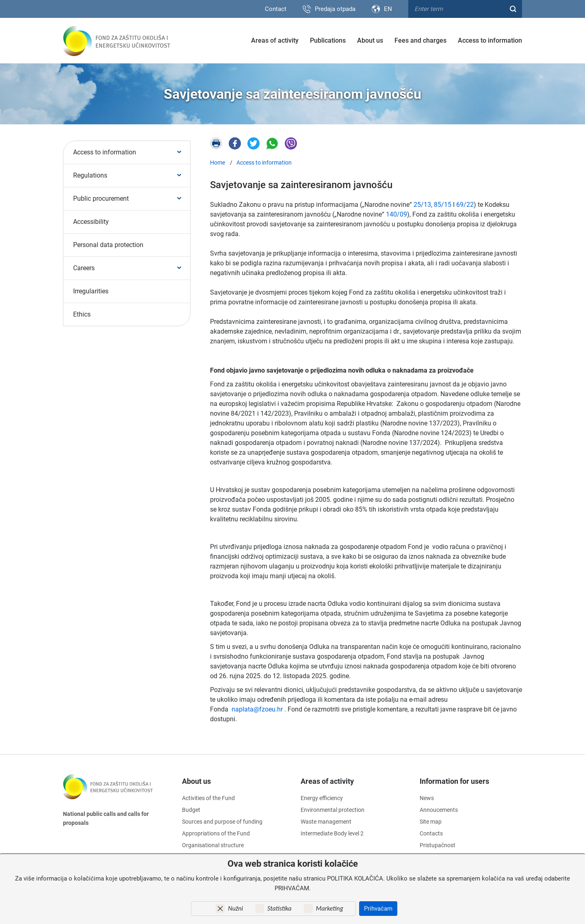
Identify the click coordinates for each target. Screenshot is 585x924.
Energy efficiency (322, 798)
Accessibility (91, 222)
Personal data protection (108, 245)
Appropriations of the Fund (216, 833)
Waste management (326, 822)
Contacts (431, 833)
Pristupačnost (438, 845)
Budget (191, 810)
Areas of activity (275, 40)
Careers (84, 268)
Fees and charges (420, 40)
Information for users (454, 781)
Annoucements (439, 810)
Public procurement (101, 198)
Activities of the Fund (208, 798)
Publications (328, 40)
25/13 (422, 205)
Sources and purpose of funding (222, 822)
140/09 (396, 214)
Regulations (90, 175)
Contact (276, 9)
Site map (431, 822)
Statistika (279, 908)
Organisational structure (213, 845)
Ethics (82, 314)
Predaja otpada (335, 9)
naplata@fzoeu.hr (257, 709)
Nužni (235, 908)
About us (370, 40)
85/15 (443, 205)
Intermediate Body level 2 (332, 833)
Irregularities (91, 291)
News (427, 798)
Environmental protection (333, 810)
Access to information (490, 40)
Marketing (330, 908)
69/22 (465, 205)
